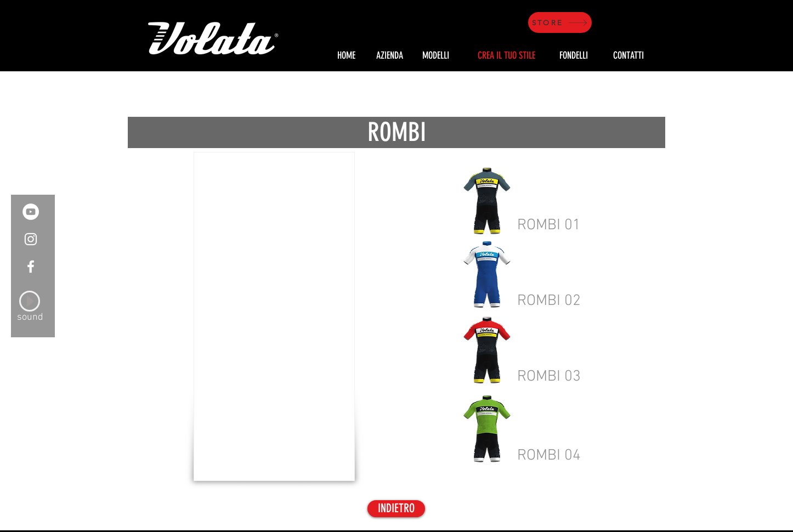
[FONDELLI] (574, 56)
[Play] (30, 301)
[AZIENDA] (389, 56)
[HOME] (346, 56)
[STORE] (560, 22)
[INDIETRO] (396, 509)
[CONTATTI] (628, 56)
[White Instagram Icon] (31, 239)
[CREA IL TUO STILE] (506, 56)
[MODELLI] (436, 56)
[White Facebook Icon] (31, 267)
